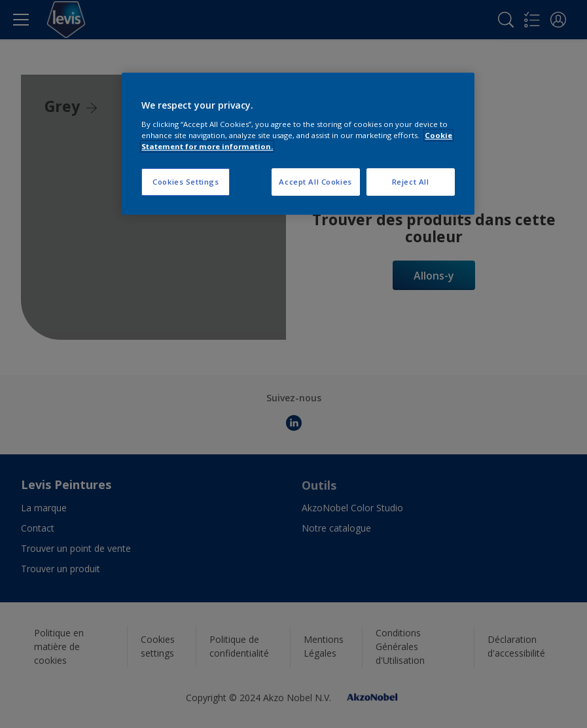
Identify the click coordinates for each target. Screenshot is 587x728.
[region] (298, 144)
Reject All (411, 182)
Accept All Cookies (315, 182)
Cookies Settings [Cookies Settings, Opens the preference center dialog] (186, 182)
